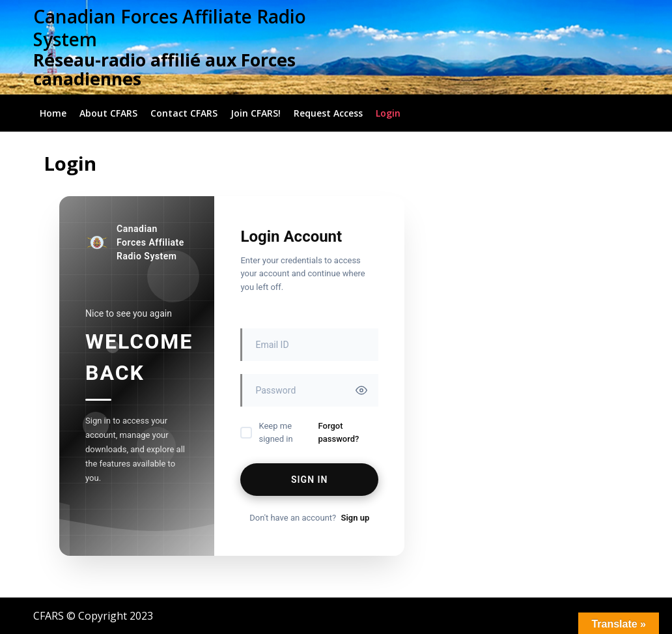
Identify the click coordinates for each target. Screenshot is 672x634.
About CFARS (108, 113)
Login (388, 113)
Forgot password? (339, 432)
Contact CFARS (184, 113)
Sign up (355, 518)
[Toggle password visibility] (361, 390)
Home (53, 113)
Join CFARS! (256, 113)
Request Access (328, 113)
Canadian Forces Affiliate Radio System (170, 28)
